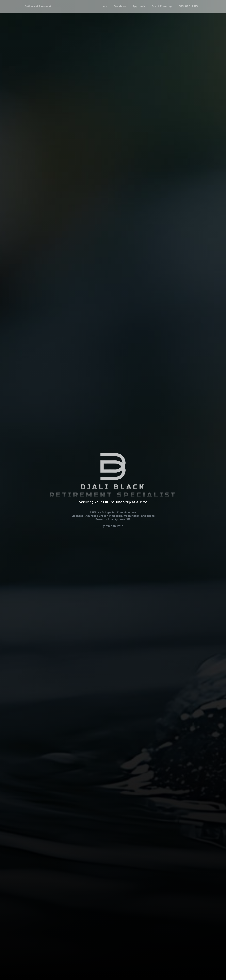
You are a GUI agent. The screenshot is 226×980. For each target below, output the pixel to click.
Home (103, 6)
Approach (139, 6)
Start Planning (162, 6)
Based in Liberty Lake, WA (113, 519)
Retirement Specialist (38, 6)
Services (120, 6)
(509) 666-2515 (113, 526)
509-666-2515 (188, 6)
